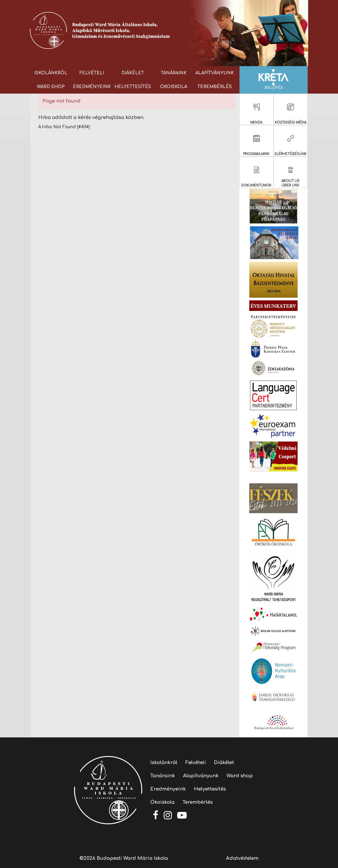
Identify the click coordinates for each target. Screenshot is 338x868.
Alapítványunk (215, 73)
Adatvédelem (242, 858)
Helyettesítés (133, 87)
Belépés (274, 79)
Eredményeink (92, 87)
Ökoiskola (174, 87)
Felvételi (92, 73)
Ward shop (51, 87)
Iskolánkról (51, 73)
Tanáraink (174, 73)
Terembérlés (215, 87)
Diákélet (133, 73)
